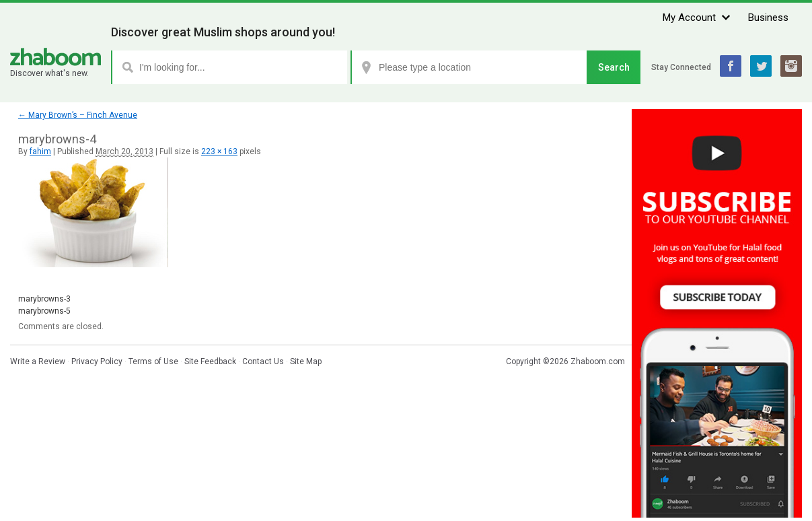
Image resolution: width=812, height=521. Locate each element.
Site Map (306, 361)
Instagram (791, 66)
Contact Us (263, 361)
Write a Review (38, 361)
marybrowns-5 (44, 311)
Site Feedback (210, 361)
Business (768, 18)
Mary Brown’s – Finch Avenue (78, 115)
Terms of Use (153, 361)
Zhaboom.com (598, 361)
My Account (689, 18)
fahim (40, 151)
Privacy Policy (97, 361)
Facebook (731, 66)
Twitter (761, 66)
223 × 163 (219, 151)
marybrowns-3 (44, 299)
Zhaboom (56, 57)
